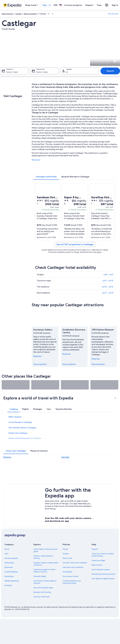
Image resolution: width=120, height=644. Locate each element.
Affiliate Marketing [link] (12, 581)
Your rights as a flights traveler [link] (103, 579)
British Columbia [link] (30, 14)
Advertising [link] (9, 576)
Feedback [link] (8, 585)
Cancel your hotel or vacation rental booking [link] (103, 555)
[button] (60, 398)
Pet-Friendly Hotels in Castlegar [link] (22, 428)
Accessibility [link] (67, 572)
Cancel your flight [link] (98, 560)
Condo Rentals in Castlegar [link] (20, 422)
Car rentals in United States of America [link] (45, 582)
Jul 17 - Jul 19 (108, 293)
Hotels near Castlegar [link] (18, 433)
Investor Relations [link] (11, 572)
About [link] (7, 549)
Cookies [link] (66, 554)
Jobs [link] (6, 554)
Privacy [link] (65, 549)
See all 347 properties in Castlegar (75, 244)
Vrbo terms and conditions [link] (73, 567)
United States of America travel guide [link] (45, 550)
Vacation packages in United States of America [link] (44, 571)
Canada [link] (18, 14)
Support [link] (95, 549)
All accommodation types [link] (43, 588)
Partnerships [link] (9, 563)
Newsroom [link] (9, 567)
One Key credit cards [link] (42, 597)
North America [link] (7, 14)
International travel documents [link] (103, 574)
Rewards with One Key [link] (42, 592)
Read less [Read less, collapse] (37, 356)
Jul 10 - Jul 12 (107, 287)
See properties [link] (40, 364)
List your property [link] (11, 558)
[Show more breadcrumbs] (49, 14)
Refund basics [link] (97, 565)
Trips (99, 5)
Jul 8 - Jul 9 (108, 274)
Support (89, 5)
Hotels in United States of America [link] (43, 557)
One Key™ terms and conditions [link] (75, 563)
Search (110, 71)
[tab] (46, 177)
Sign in (115, 5)
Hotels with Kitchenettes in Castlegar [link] (25, 438)
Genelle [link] (65, 457)
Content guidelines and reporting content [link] (72, 582)
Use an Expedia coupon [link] (101, 570)
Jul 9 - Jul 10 (108, 281)
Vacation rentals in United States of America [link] (46, 564)
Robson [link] (7, 457)
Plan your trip (113, 14)
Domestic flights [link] (40, 576)
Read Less (36, 160)
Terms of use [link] (67, 558)
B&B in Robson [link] (15, 417)
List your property (73, 5)
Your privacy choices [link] (70, 576)
